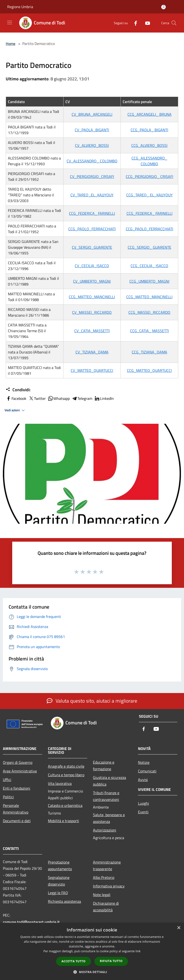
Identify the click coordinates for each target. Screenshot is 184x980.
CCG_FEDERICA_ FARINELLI (92, 213)
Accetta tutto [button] (74, 961)
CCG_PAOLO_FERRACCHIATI (92, 229)
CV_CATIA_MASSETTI (92, 331)
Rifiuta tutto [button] (111, 961)
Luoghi (144, 803)
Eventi (143, 812)
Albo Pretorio (104, 877)
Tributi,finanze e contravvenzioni (106, 796)
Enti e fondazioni (17, 788)
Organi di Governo (18, 762)
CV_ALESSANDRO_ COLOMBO (92, 161)
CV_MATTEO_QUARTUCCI (92, 370)
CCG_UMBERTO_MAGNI (149, 281)
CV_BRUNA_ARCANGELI (92, 114)
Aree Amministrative (20, 771)
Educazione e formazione (104, 765)
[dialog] (92, 951)
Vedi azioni (15, 410)
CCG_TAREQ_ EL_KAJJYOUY (149, 195)
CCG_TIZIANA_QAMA (149, 352)
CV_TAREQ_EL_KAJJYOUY (92, 195)
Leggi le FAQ (58, 893)
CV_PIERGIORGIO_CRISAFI (92, 176)
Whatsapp (59, 398)
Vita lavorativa (60, 783)
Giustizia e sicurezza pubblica (109, 781)
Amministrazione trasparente (107, 865)
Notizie (144, 762)
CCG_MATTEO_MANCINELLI (92, 297)
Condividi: (18, 390)
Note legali (102, 895)
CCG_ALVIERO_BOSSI (149, 145)
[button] (92, 972)
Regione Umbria (20, 7)
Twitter (37, 398)
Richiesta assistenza (64, 901)
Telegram (82, 398)
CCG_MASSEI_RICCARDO (149, 312)
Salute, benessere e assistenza (109, 818)
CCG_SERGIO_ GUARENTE (149, 247)
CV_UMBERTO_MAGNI (92, 281)
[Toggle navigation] (10, 22)
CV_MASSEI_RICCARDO (92, 312)
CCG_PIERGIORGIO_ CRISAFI (149, 176)
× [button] (179, 928)
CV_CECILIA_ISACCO (92, 266)
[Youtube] (146, 23)
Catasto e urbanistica (65, 805)
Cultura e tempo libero (66, 775)
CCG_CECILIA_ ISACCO (149, 266)
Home (11, 44)
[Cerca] (174, 23)
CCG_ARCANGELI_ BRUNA (149, 114)
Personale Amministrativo (16, 809)
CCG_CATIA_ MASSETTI (149, 331)
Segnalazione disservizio (59, 881)
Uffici (7, 780)
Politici (8, 797)
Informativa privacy (109, 886)
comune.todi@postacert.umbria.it (31, 922)
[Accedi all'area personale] (164, 7)
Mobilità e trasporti (63, 821)
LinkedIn (104, 398)
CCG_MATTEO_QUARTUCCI (149, 370)
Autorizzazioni (105, 830)
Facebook (16, 398)
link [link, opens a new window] (138, 951)
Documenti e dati (17, 821)
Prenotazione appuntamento (60, 865)
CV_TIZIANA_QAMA (92, 352)
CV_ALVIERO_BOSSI (92, 145)
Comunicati (147, 771)
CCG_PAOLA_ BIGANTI (149, 130)
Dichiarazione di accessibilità (106, 907)
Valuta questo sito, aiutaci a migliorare (92, 701)
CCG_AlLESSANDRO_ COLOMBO (149, 161)
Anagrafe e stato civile (66, 766)
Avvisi (143, 780)
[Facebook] (134, 23)
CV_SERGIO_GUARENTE (92, 247)
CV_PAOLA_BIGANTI (92, 130)
